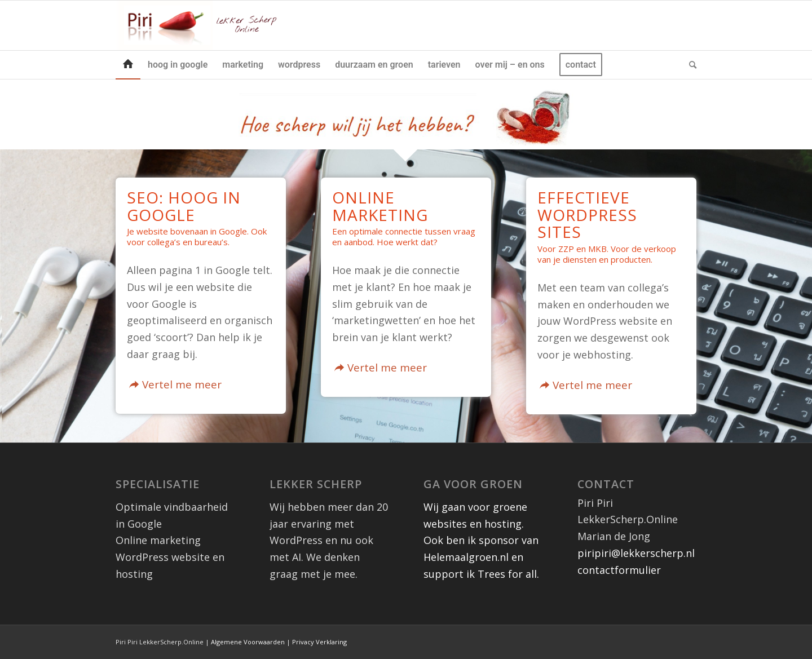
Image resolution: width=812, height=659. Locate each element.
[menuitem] (128, 65)
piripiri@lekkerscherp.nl (636, 553)
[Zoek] (689, 65)
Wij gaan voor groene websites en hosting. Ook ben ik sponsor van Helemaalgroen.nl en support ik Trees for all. (481, 540)
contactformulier (619, 570)
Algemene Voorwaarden (248, 642)
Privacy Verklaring (319, 642)
